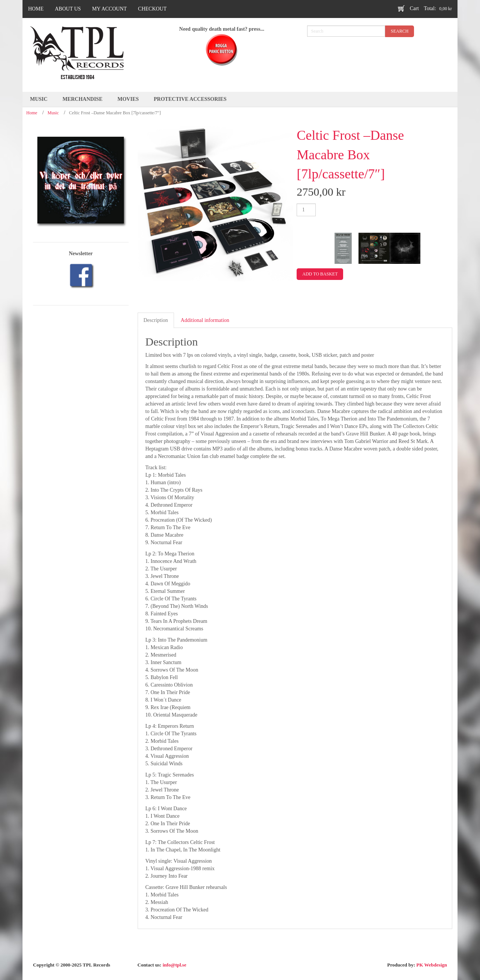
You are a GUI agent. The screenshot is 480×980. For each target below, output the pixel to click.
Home (32, 113)
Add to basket (320, 274)
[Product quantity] (306, 210)
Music (53, 113)
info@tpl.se (175, 965)
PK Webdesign (432, 965)
